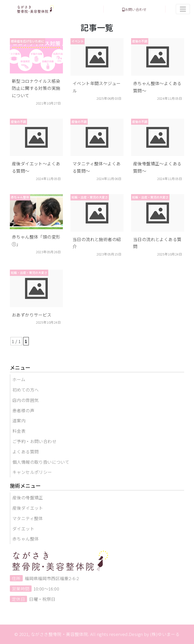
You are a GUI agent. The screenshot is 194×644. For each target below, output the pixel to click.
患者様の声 (23, 410)
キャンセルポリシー (32, 472)
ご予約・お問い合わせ (34, 441)
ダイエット (23, 529)
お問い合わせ (134, 9)
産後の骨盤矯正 (28, 497)
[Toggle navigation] (183, 9)
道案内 (19, 420)
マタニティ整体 (28, 518)
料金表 (19, 431)
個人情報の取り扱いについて (41, 462)
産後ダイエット (28, 508)
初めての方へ (26, 390)
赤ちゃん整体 (26, 539)
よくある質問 (26, 452)
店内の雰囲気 (26, 400)
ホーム (19, 379)
